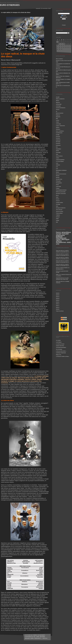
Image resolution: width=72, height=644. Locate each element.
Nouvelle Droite (59, 179)
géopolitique (66, 232)
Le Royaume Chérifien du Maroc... (63, 356)
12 (68, 44)
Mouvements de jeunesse (61, 174)
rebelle (38, 637)
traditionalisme (37, 638)
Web (57, 222)
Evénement (58, 145)
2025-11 (58, 306)
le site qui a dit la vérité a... (61, 351)
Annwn (57, 271)
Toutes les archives (60, 311)
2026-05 (58, 295)
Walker (57, 274)
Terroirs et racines (60, 211)
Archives (58, 110)
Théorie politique (59, 213)
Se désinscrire (64, 17)
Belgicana (58, 115)
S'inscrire (64, 15)
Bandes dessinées (60, 113)
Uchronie (58, 217)
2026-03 (58, 299)
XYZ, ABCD (58, 340)
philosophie (60, 235)
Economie (58, 136)
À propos (64, 25)
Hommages (58, 152)
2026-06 (58, 293)
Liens (57, 163)
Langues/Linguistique (60, 160)
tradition (32, 638)
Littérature (58, 165)
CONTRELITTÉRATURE (61, 353)
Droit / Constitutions (60, 131)
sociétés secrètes (59, 202)
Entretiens (58, 138)
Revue (57, 195)
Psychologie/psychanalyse (61, 190)
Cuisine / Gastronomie (60, 126)
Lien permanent (41, 635)
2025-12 (58, 304)
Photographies (59, 183)
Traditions (58, 215)
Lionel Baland (59, 342)
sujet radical (42, 637)
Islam (57, 154)
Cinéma (58, 120)
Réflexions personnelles (61, 192)
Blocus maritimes (59, 59)
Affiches (58, 101)
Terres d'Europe (59, 210)
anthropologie (59, 104)
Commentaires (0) (29, 637)
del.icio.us (44, 638)
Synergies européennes (61, 208)
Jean (57, 268)
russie (58, 239)
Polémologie (58, 186)
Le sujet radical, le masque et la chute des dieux (16, 12)
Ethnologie (58, 142)
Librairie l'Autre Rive (60, 346)
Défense (58, 127)
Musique (58, 176)
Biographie (58, 117)
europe (59, 234)
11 (66, 44)
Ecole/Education (59, 133)
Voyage (57, 220)
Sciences (58, 201)
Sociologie (58, 204)
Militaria (58, 172)
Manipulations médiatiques (61, 170)
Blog (57, 118)
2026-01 (58, 302)
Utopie (57, 219)
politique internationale (61, 237)
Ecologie (58, 135)
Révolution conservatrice (61, 193)
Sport (57, 206)
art (57, 111)
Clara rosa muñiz (59, 251)
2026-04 (58, 297)
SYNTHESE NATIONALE (61, 347)
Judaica (58, 158)
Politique (58, 188)
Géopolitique (59, 149)
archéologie (58, 106)
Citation (58, 122)
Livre (57, 167)
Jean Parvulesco (59, 156)
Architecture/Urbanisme (61, 108)
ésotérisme (58, 140)
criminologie (58, 124)
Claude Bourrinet (59, 278)
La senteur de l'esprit (60, 344)
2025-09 (58, 309)
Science (58, 199)
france (58, 232)
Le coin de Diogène (60, 161)
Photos (57, 185)
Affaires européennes (60, 99)
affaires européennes (61, 242)
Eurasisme (58, 143)
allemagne (65, 239)
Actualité (58, 97)
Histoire (58, 151)
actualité (65, 234)
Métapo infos (59, 355)
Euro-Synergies (10, 5)
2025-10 (58, 307)
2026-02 (58, 300)
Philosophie (58, 181)
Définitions (58, 129)
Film (57, 147)
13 (70, 44)
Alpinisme (58, 102)
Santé (57, 197)
